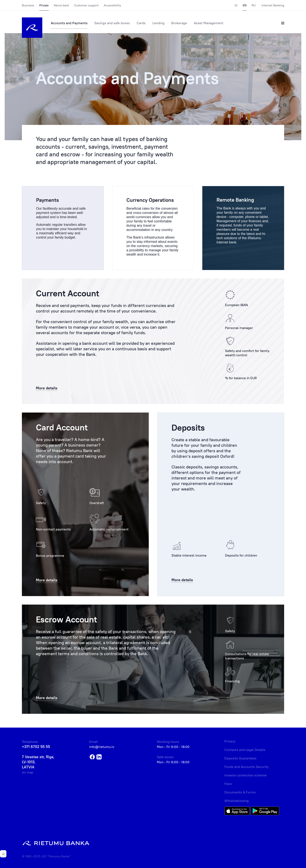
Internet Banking (273, 5)
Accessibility (112, 5)
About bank (61, 5)
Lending (158, 23)
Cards (141, 23)
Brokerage (179, 23)
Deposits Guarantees (240, 758)
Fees (228, 784)
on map (28, 772)
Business (28, 5)
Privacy (230, 741)
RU (254, 5)
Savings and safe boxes (112, 23)
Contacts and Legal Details (245, 750)
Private (44, 5)
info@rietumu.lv (102, 747)
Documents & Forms (240, 792)
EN (245, 5)
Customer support (86, 5)
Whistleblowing (237, 801)
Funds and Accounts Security (246, 767)
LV (236, 5)
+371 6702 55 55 (36, 747)
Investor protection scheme (246, 775)
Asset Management (209, 23)
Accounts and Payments (69, 23)
